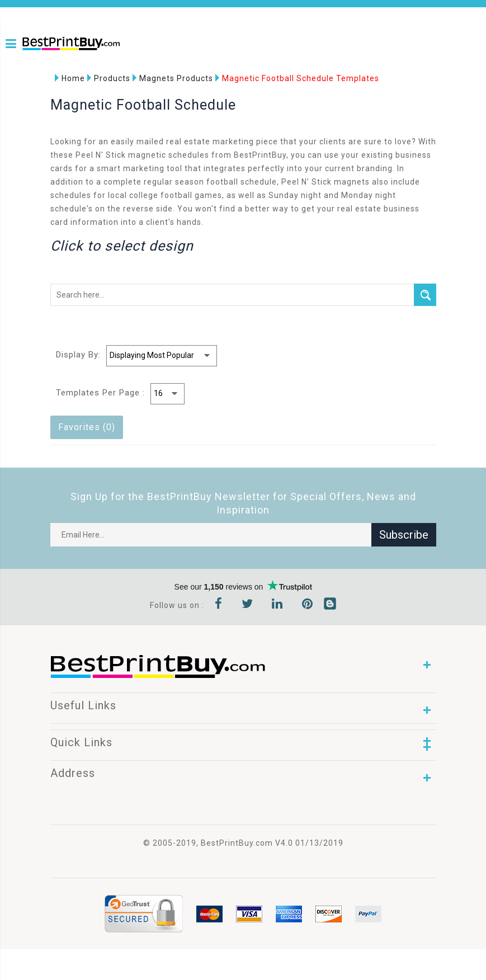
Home (70, 79)
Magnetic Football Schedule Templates (297, 79)
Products (109, 79)
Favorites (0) (87, 428)
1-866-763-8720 (26, 63)
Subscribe (404, 535)
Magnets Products (173, 79)
